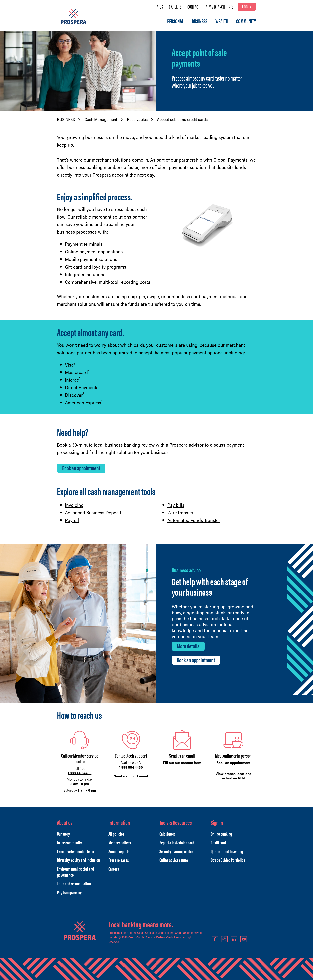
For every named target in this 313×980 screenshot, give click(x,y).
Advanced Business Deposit (93, 512)
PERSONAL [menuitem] (176, 21)
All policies (116, 834)
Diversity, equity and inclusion (79, 860)
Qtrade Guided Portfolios (228, 860)
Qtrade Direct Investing (227, 851)
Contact (194, 7)
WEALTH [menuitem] (222, 21)
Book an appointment (81, 468)
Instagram (224, 939)
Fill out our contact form (182, 762)
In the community (69, 842)
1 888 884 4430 (131, 767)
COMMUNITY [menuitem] (246, 21)
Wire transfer (180, 512)
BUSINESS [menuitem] (200, 21)
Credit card (218, 842)
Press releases (119, 860)
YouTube (244, 939)
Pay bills (176, 505)
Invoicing (74, 505)
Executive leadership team (76, 851)
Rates (159, 7)
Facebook (215, 939)
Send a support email (131, 776)
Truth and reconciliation (74, 883)
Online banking (221, 834)
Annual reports (119, 851)
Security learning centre (176, 851)
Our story (63, 834)
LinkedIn (234, 939)
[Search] (231, 7)
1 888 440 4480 (80, 773)
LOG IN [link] (247, 6)
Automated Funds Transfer (194, 520)
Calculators (168, 834)
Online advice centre (174, 860)
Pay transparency (69, 892)
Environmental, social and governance (76, 872)
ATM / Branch (215, 7)
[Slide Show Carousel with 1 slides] (156, 755)
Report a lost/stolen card (177, 842)
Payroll (72, 520)
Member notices (120, 842)
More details (188, 646)
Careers (175, 7)
